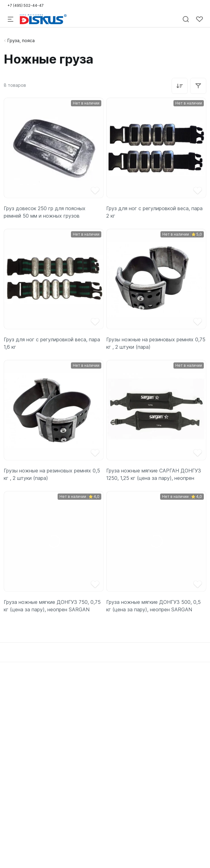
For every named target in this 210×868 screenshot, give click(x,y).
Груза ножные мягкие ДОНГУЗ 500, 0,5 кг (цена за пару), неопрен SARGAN (153, 606)
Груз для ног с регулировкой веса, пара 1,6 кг (52, 343)
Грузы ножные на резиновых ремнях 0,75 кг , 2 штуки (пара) (156, 343)
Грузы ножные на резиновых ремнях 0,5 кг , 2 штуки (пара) (52, 474)
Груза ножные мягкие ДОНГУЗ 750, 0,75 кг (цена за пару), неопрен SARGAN (52, 606)
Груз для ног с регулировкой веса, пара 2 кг (154, 212)
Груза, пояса (21, 40)
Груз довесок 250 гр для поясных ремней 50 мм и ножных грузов (45, 212)
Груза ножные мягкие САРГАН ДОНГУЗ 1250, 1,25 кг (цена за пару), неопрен (154, 474)
